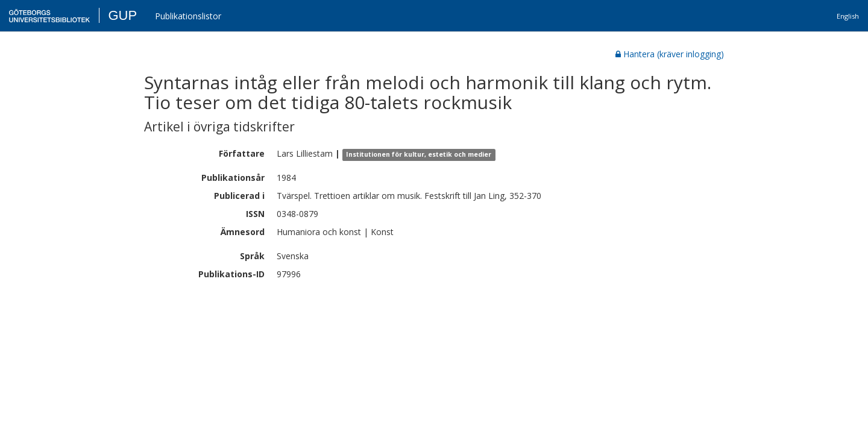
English (848, 16)
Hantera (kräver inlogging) (670, 54)
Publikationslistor (188, 16)
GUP (122, 15)
